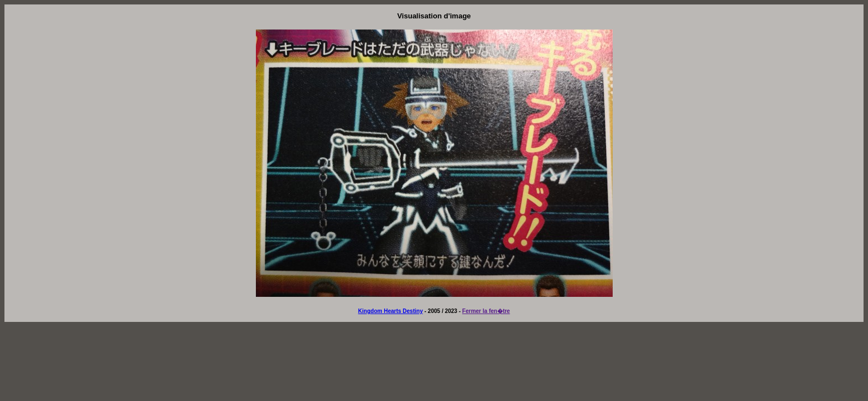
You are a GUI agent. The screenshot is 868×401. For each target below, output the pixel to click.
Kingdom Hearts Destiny (390, 311)
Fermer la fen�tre (486, 311)
